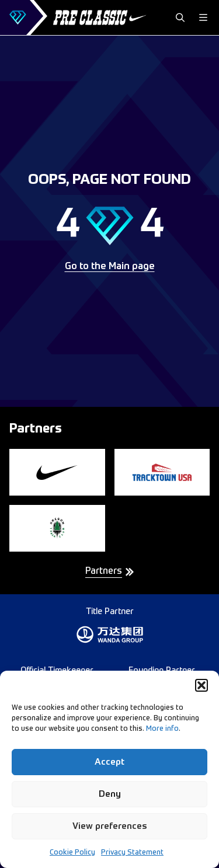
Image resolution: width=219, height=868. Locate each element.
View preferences (110, 826)
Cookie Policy (72, 853)
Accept (109, 762)
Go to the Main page (110, 267)
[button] (201, 685)
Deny (110, 794)
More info (162, 729)
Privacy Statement (132, 853)
